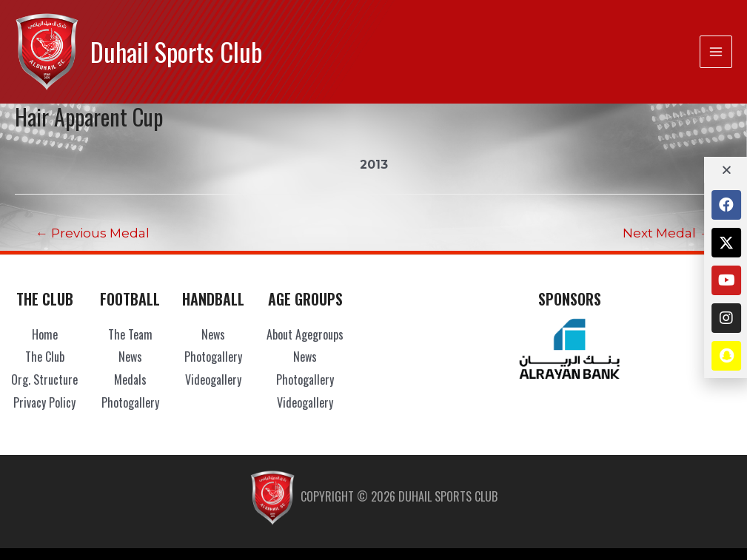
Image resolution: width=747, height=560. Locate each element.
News (130, 357)
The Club (45, 357)
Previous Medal (93, 233)
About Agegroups (305, 334)
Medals (130, 379)
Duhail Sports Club (176, 51)
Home (45, 334)
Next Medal (667, 233)
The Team (130, 334)
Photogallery (130, 402)
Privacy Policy (44, 402)
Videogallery (213, 379)
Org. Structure (44, 379)
